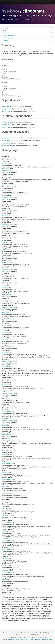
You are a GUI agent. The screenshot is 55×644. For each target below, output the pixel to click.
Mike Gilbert (5, 163)
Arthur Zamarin (6, 176)
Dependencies (27, 33)
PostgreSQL (11, 640)
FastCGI (23, 640)
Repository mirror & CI (8, 158)
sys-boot (10, 11)
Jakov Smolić (5, 230)
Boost (32, 640)
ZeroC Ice (37, 640)
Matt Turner (5, 399)
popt (8, 106)
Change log (27, 40)
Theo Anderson (6, 366)
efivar (8, 111)
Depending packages (27, 38)
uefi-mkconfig (11, 146)
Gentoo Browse (8, 2)
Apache (17, 640)
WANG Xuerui (6, 300)
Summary (27, 28)
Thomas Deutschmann (8, 440)
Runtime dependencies (27, 35)
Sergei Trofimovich (7, 463)
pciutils (10, 109)
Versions (27, 30)
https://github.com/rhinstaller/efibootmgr (25, 19)
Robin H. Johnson (7, 515)
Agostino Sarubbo (7, 411)
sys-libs (4, 111)
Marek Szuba (5, 313)
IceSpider (49, 640)
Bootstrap (43, 640)
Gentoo (5, 640)
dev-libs (4, 106)
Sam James (5, 190)
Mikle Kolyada (6, 426)
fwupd (9, 138)
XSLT (28, 640)
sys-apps (4, 109)
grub (9, 143)
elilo (8, 140)
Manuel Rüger (6, 486)
